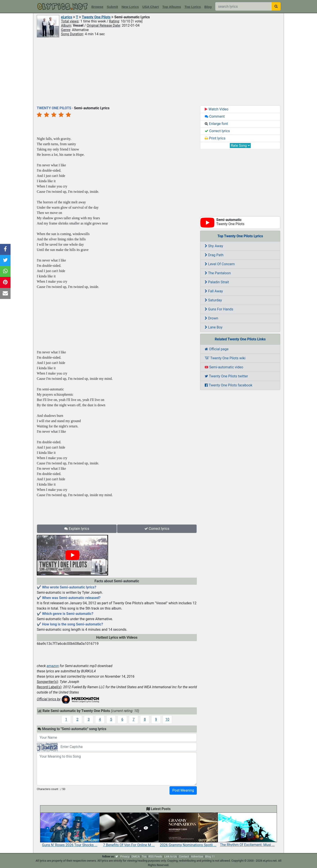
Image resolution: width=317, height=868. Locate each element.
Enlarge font (216, 124)
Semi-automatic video (224, 367)
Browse (97, 7)
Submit (112, 7)
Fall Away (214, 291)
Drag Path (214, 255)
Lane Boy (214, 327)
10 (167, 719)
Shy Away (214, 246)
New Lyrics (130, 7)
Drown (211, 318)
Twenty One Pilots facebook (229, 385)
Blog (208, 7)
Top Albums (172, 7)
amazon (53, 666)
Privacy (125, 856)
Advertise (197, 856)
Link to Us (170, 856)
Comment (215, 116)
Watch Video (217, 109)
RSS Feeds (155, 856)
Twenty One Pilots (96, 17)
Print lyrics (215, 138)
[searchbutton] (276, 6)
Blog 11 (210, 856)
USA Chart (151, 7)
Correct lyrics (157, 529)
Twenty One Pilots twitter (226, 376)
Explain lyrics (77, 529)
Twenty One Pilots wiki (225, 358)
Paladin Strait (217, 282)
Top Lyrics (193, 7)
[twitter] (117, 856)
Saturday (213, 300)
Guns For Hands (219, 309)
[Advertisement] (158, 71)
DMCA (136, 856)
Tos (144, 856)
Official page (217, 349)
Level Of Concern (220, 264)
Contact (184, 856)
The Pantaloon (218, 273)
